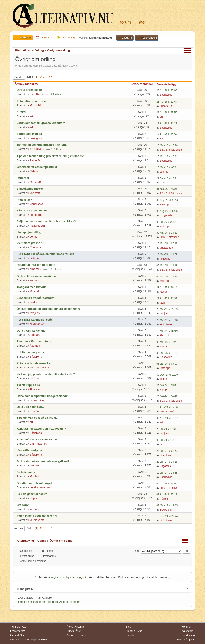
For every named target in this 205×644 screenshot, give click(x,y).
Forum (126, 22)
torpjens (35, 313)
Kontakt (130, 635)
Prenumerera (18, 631)
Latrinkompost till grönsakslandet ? (41, 123)
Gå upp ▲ (190, 640)
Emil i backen (38, 444)
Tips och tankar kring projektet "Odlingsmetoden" (50, 156)
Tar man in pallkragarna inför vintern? (42, 145)
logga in (82, 577)
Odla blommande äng (31, 331)
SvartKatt (36, 94)
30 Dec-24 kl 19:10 (167, 375)
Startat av (31, 84)
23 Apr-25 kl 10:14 (167, 288)
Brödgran (23, 505)
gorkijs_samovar (40, 487)
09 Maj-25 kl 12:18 (167, 266)
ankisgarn (36, 138)
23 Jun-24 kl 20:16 (167, 462)
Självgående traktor (30, 189)
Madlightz (36, 476)
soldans (35, 302)
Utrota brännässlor (29, 90)
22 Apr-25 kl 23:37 (167, 298)
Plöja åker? (24, 200)
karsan (164, 292)
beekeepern (74, 602)
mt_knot (35, 378)
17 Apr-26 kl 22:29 (167, 123)
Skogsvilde (166, 95)
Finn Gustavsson (169, 237)
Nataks (34, 171)
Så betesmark (26, 472)
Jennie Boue (38, 400)
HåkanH (164, 499)
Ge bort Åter (17, 635)
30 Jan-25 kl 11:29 (167, 353)
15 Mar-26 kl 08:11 (167, 167)
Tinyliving (36, 389)
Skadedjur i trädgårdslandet (35, 298)
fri (161, 444)
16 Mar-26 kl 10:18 (167, 157)
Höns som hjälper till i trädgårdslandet (43, 396)
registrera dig (60, 577)
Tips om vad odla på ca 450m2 (37, 418)
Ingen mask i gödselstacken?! (37, 516)
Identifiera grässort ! (30, 243)
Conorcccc (36, 204)
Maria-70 (35, 105)
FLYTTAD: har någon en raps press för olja (45, 254)
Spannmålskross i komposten (37, 439)
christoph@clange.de (31, 602)
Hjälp (180, 640)
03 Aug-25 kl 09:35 (167, 211)
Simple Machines (39, 640)
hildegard (36, 258)
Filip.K (34, 498)
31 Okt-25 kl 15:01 (167, 189)
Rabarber (23, 178)
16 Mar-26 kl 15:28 (167, 145)
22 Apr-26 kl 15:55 (167, 113)
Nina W (34, 269)
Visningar (146, 84)
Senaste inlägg (169, 84)
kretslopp (165, 204)
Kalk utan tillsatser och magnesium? (41, 429)
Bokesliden (166, 510)
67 (50, 77)
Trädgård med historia (32, 287)
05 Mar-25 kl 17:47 (167, 342)
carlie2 (164, 183)
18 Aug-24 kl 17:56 (167, 407)
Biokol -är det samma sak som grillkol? (43, 461)
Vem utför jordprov (29, 450)
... (47, 77)
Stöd (129, 627)
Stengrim (52, 602)
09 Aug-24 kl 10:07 (167, 418)
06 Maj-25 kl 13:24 (167, 277)
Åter (142, 22)
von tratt (164, 172)
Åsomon (35, 346)
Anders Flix (166, 106)
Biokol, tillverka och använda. (37, 276)
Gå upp (19, 528)
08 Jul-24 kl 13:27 (166, 440)
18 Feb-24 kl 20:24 (167, 516)
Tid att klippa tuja (28, 385)
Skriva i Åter (74, 631)
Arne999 (35, 335)
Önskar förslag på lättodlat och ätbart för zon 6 (48, 309)
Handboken (188, 635)
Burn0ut (35, 411)
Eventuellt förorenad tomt (34, 341)
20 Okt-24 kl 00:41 (167, 396)
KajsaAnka (166, 357)
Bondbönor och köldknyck (35, 483)
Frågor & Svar (134, 631)
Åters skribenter (76, 627)
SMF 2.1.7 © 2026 (20, 640)
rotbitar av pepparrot (31, 352)
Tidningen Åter (19, 627)
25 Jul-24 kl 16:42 (166, 429)
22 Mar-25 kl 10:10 (167, 320)
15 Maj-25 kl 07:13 (167, 244)
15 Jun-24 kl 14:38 (167, 473)
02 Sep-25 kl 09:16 (167, 200)
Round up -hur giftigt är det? (36, 265)
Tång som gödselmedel (32, 211)
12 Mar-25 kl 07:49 (167, 331)
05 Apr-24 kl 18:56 (167, 484)
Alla (57, 94)
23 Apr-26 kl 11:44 (167, 102)
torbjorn (164, 433)
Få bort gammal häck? (32, 494)
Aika (62, 602)
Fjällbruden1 (37, 226)
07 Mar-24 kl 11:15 (167, 505)
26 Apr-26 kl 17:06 (167, 91)
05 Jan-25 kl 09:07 (167, 364)
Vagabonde (166, 248)
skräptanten (37, 324)
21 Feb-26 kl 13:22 (167, 178)
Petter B (35, 160)
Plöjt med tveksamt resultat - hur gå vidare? (46, 221)
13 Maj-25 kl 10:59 (167, 254)
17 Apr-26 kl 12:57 (167, 134)
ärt (31, 116)
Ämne (19, 84)
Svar (134, 84)
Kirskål (21, 112)
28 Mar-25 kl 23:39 (167, 309)
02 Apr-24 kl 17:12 (167, 494)
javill (162, 303)
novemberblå (167, 412)
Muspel (34, 291)
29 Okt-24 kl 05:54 (167, 386)
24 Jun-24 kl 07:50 (167, 451)
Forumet (187, 627)
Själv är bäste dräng (171, 150)
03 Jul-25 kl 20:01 (166, 222)
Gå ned (19, 77)
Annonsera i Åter (76, 635)
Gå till (136, 551)
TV (161, 139)
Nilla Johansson (40, 367)
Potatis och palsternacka (33, 363)
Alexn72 (164, 335)
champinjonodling (29, 232)
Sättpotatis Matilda (29, 134)
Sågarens (36, 357)
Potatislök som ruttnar (32, 101)
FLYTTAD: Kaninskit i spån (35, 320)
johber (163, 379)
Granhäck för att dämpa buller (37, 167)
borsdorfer (36, 215)
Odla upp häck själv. (30, 407)
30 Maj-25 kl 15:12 (167, 233)
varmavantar (38, 520)
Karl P (163, 390)
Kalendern (188, 631)
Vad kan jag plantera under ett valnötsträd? (46, 374)
